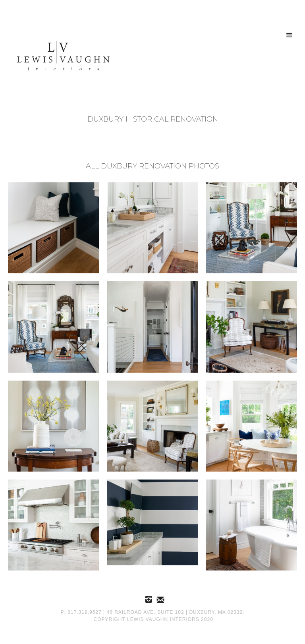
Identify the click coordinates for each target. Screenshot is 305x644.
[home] (61, 57)
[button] (290, 35)
